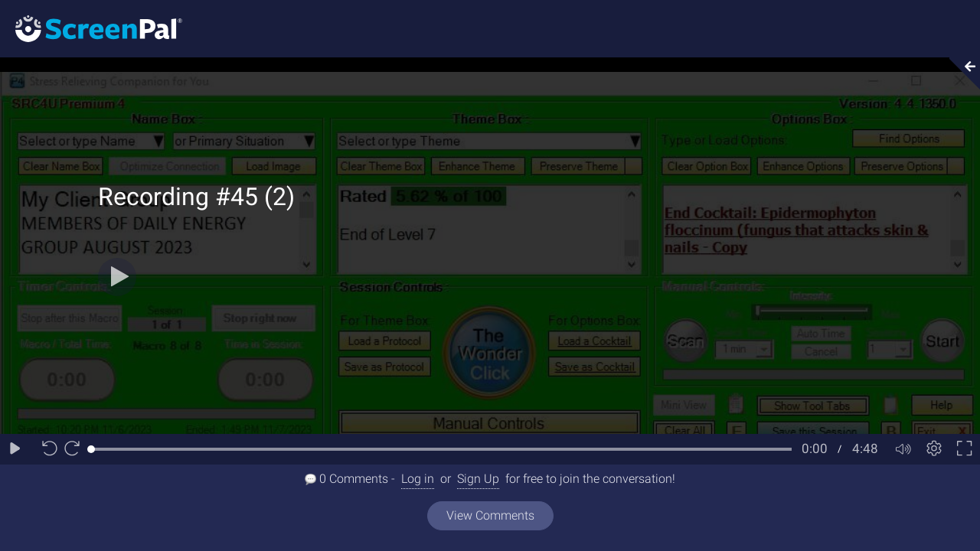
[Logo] (91, 28)
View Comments (490, 515)
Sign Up (478, 479)
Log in (418, 479)
